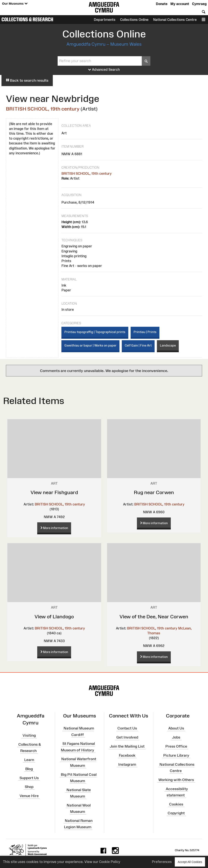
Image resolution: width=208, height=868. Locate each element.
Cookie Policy (110, 862)
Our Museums (15, 4)
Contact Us (127, 728)
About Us (176, 728)
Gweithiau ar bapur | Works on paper (90, 345)
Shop (29, 787)
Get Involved (127, 737)
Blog (29, 769)
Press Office (176, 746)
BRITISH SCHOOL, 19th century (43, 109)
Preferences (162, 862)
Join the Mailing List (127, 746)
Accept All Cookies (190, 862)
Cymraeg (199, 4)
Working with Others (176, 780)
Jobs (176, 737)
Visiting (29, 735)
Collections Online (134, 20)
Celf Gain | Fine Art (138, 345)
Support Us (29, 778)
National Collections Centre (175, 20)
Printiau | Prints (145, 332)
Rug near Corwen (154, 492)
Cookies (176, 804)
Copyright (176, 813)
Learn (29, 760)
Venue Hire (29, 796)
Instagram (127, 764)
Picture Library (176, 755)
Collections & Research (27, 19)
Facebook (127, 755)
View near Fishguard (54, 492)
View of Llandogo (54, 617)
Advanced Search (104, 70)
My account (180, 4)
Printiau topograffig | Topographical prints (95, 332)
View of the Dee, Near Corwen (154, 617)
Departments (105, 20)
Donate (162, 4)
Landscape (168, 345)
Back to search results (27, 80)
